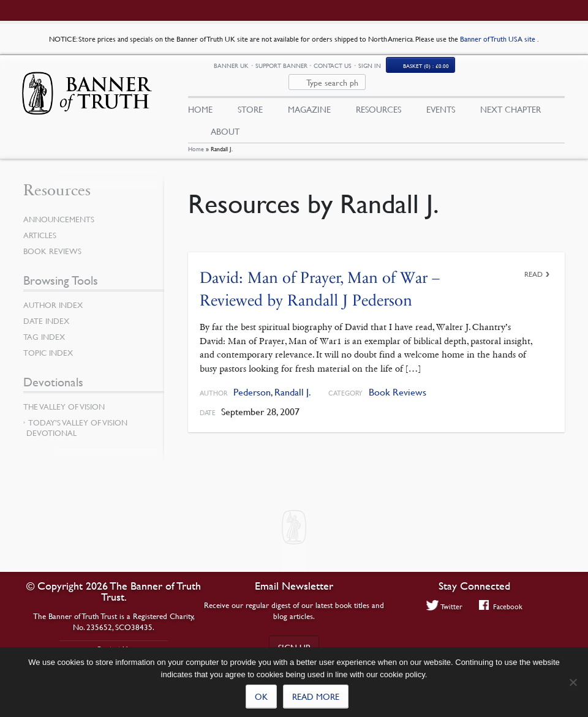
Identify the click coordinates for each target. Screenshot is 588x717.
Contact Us (396, 69)
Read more (316, 696)
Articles (40, 226)
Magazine (309, 96)
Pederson (252, 382)
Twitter (445, 606)
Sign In (433, 69)
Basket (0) (489, 69)
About (225, 118)
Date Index (46, 312)
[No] (573, 682)
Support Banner (345, 69)
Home (196, 139)
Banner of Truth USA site (499, 39)
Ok (261, 696)
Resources (379, 96)
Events (441, 96)
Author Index (53, 296)
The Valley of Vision (64, 397)
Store (250, 96)
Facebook (501, 606)
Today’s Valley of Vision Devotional (77, 419)
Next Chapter (511, 96)
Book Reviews (398, 382)
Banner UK (294, 69)
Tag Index (44, 328)
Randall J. (293, 382)
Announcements (59, 210)
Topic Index (48, 343)
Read (533, 264)
